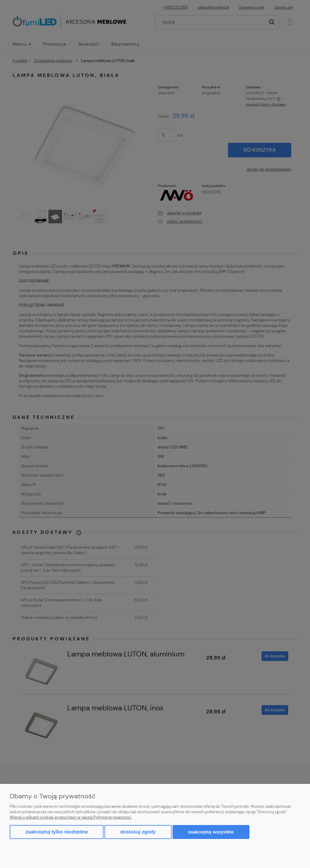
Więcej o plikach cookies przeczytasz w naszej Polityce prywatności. (71, 817)
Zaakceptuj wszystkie (211, 832)
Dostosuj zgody (138, 832)
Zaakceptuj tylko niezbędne (57, 832)
